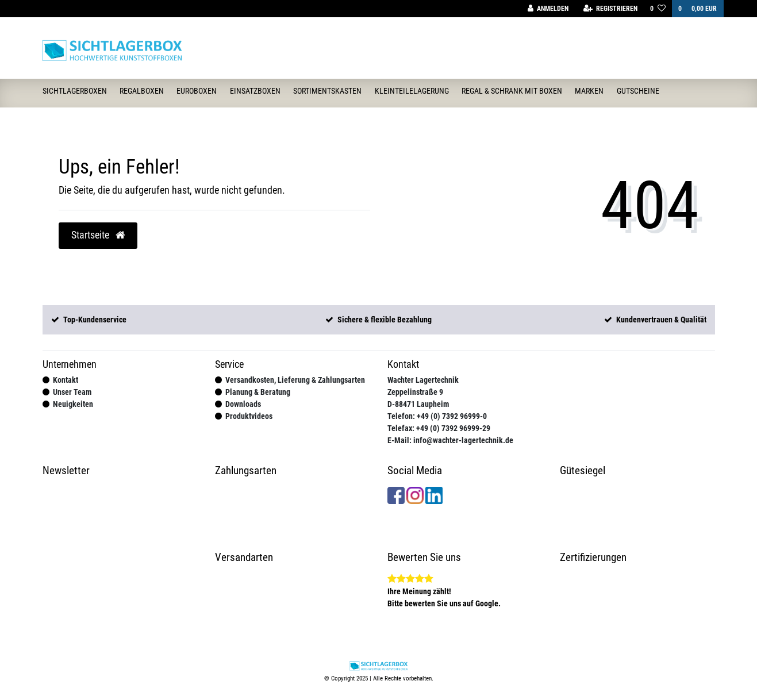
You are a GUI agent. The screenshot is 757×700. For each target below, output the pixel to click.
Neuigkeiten (73, 404)
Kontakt (66, 380)
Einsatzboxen (255, 91)
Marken (589, 91)
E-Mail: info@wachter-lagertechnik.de (450, 440)
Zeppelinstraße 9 (415, 392)
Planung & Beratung (258, 392)
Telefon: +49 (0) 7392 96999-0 (437, 416)
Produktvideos (249, 416)
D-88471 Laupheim (418, 404)
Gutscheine (638, 91)
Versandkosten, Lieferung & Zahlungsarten (295, 380)
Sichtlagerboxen (75, 91)
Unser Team (72, 392)
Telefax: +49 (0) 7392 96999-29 (439, 428)
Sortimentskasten (327, 91)
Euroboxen (197, 91)
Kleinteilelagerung (412, 91)
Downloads (243, 404)
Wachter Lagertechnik (423, 380)
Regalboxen (142, 91)
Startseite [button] (98, 235)
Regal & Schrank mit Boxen (512, 91)
